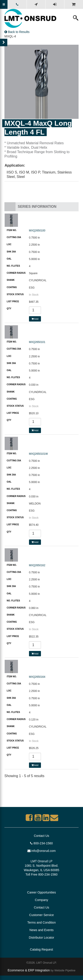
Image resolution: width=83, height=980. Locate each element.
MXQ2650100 (37, 231)
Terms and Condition (41, 922)
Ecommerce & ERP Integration (29, 970)
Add (35, 319)
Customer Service (41, 915)
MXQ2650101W (38, 454)
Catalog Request (41, 949)
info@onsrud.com (42, 851)
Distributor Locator (41, 938)
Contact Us (41, 836)
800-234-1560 (41, 843)
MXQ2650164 (37, 677)
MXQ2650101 (37, 342)
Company (42, 900)
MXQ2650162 (37, 565)
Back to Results (17, 32)
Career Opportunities (42, 892)
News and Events (41, 930)
